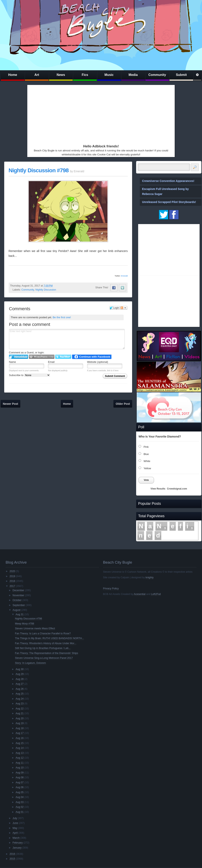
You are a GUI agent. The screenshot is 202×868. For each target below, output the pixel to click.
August (17, 610)
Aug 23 (20, 704)
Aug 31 (20, 614)
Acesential (140, 594)
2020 (12, 571)
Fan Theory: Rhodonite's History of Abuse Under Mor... (46, 643)
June (15, 823)
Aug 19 (20, 723)
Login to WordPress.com (42, 357)
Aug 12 (20, 758)
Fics (85, 75)
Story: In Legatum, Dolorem (31, 663)
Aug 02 (20, 807)
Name (13, 362)
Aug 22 (20, 709)
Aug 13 (20, 753)
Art (37, 75)
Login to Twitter (63, 357)
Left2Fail (156, 594)
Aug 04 (20, 797)
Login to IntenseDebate (19, 357)
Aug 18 (20, 728)
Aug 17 (20, 733)
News (61, 75)
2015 (12, 859)
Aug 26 (20, 689)
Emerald (124, 276)
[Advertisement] (91, 114)
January (17, 848)
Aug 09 (20, 773)
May (15, 828)
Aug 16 (20, 738)
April (15, 833)
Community (157, 75)
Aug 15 (20, 743)
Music (109, 75)
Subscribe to (30, 375)
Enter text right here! (67, 339)
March (16, 838)
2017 (12, 586)
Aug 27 (20, 684)
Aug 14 (20, 748)
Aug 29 (20, 674)
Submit (181, 75)
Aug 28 (20, 679)
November (18, 595)
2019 (12, 576)
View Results (158, 489)
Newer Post (10, 404)
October (17, 600)
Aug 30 (20, 669)
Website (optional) (98, 362)
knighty (150, 577)
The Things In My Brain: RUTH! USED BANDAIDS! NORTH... (50, 638)
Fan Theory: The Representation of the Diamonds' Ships (47, 653)
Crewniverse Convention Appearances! (168, 181)
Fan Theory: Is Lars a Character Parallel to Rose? (43, 633)
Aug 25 (20, 694)
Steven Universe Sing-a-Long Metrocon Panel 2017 (44, 658)
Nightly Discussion (46, 290)
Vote (146, 480)
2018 (12, 581)
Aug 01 (20, 812)
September (19, 605)
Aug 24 (20, 699)
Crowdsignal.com (177, 489)
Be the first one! (62, 317)
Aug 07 (20, 782)
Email (51, 362)
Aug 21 (20, 713)
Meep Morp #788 (25, 624)
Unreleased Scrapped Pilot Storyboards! (169, 202)
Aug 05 (20, 792)
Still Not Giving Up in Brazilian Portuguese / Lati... (43, 648)
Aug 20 (20, 718)
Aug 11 (20, 763)
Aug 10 (20, 768)
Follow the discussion (124, 308)
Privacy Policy (111, 589)
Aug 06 (20, 787)
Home (13, 75)
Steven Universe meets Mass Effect (35, 628)
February (18, 843)
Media (133, 75)
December (18, 590)
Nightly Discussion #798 (39, 170)
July (15, 818)
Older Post (123, 404)
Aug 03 (20, 802)
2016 (12, 854)
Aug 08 (20, 777)
